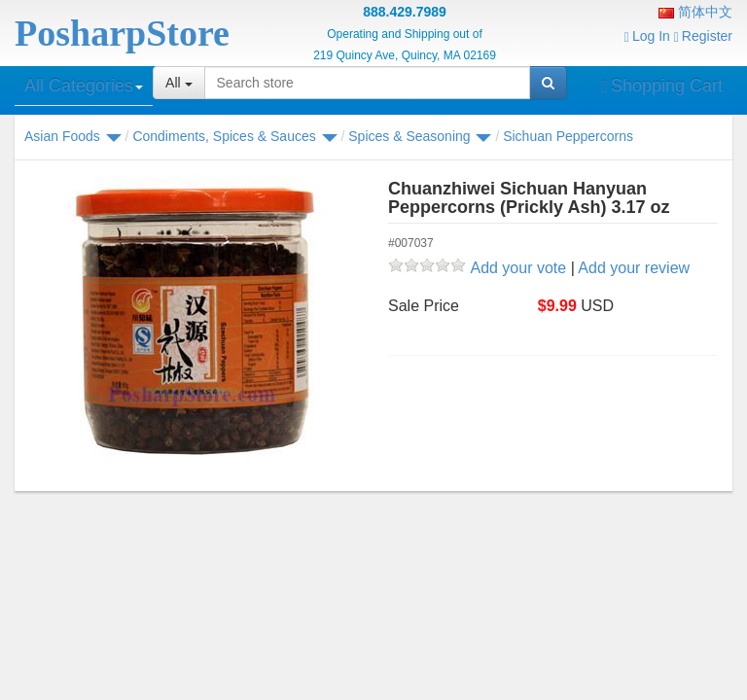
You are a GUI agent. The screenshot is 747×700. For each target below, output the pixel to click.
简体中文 (695, 12)
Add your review (634, 268)
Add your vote (518, 268)
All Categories (84, 86)
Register (703, 36)
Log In (647, 36)
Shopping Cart (662, 86)
